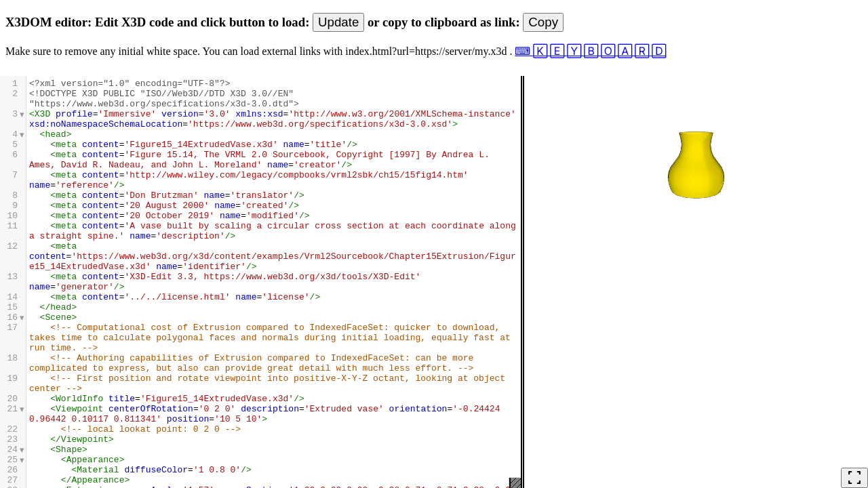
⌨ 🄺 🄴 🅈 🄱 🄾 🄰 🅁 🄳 (590, 51)
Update (338, 22)
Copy (543, 22)
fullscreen (854, 478)
